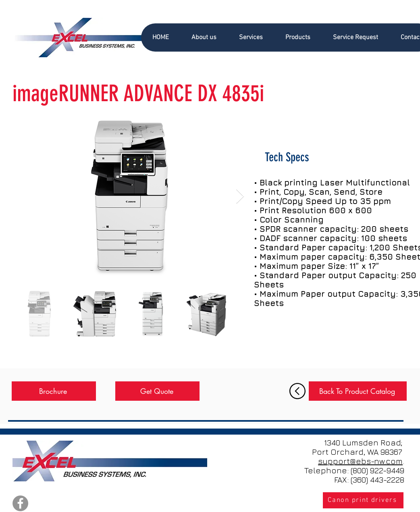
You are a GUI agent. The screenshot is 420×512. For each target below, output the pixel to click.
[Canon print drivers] (363, 500)
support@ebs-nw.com (360, 461)
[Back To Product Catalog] (358, 391)
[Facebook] (20, 503)
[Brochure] (54, 391)
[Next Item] (240, 197)
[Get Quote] (157, 391)
